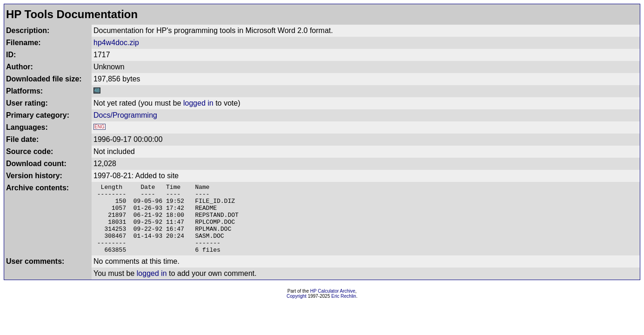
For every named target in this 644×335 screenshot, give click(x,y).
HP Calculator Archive (333, 305)
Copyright (296, 310)
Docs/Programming (125, 115)
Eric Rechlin (344, 310)
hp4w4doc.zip (116, 43)
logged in (198, 103)
